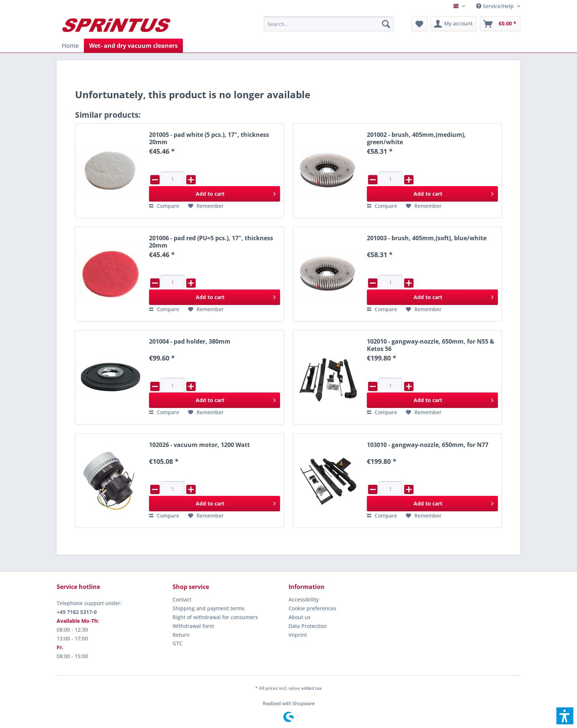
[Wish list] (419, 24)
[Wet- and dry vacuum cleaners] (133, 46)
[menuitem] (495, 6)
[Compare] (164, 206)
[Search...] (329, 24)
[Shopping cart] (500, 24)
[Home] (70, 46)
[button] (565, 716)
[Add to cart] (215, 194)
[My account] (454, 24)
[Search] (386, 24)
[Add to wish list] (206, 206)
